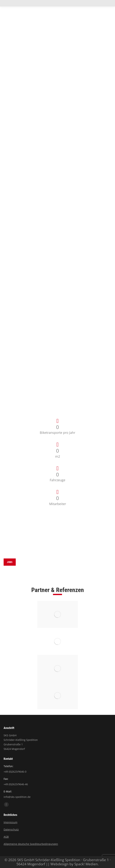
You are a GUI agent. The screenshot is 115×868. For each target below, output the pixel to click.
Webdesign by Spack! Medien (74, 864)
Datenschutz (11, 829)
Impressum (10, 822)
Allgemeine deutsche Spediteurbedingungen (31, 844)
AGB (6, 837)
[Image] (58, 614)
